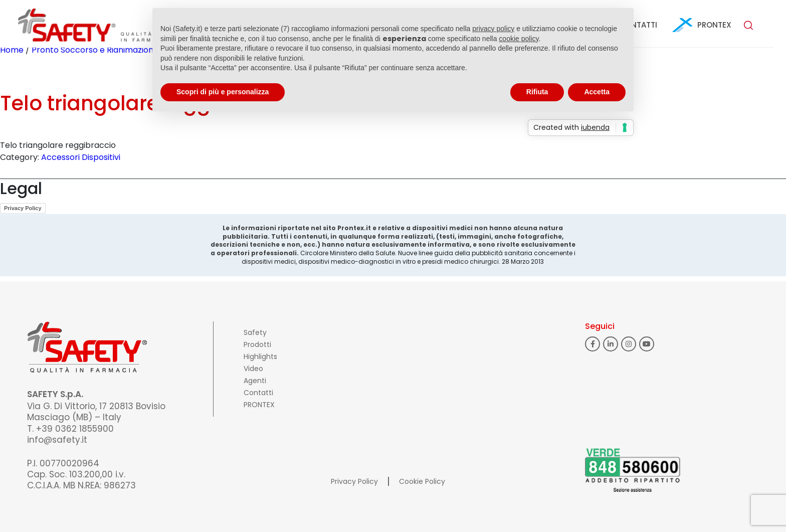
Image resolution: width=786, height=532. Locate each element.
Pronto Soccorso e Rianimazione (95, 50)
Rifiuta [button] (537, 92)
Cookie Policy (422, 481)
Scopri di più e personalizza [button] (223, 92)
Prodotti (257, 344)
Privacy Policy (23, 208)
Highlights (260, 357)
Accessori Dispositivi (81, 157)
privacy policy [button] (493, 29)
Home (12, 50)
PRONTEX (714, 25)
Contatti (258, 393)
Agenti (255, 381)
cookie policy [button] (519, 39)
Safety (255, 332)
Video (253, 369)
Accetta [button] (597, 92)
